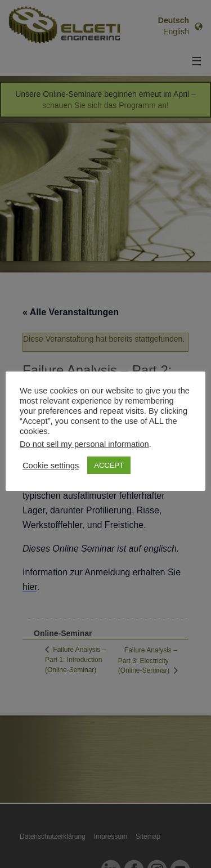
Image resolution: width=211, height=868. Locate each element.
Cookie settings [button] (51, 466)
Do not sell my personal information (84, 444)
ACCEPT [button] (109, 465)
